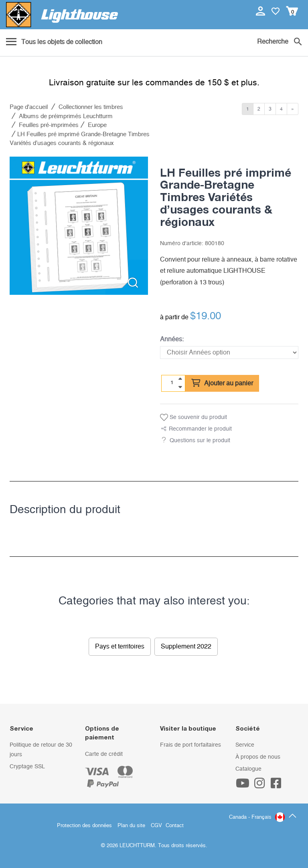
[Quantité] (172, 383)
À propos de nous (258, 757)
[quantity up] (180, 379)
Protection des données (84, 826)
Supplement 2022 (186, 646)
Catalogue (248, 769)
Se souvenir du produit (194, 417)
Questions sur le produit (200, 441)
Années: (172, 339)
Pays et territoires (120, 646)
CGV (156, 826)
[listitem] (79, 226)
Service (245, 745)
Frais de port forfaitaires (190, 745)
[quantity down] (180, 387)
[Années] (229, 352)
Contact (175, 826)
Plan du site (131, 826)
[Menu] (54, 42)
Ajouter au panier (222, 383)
